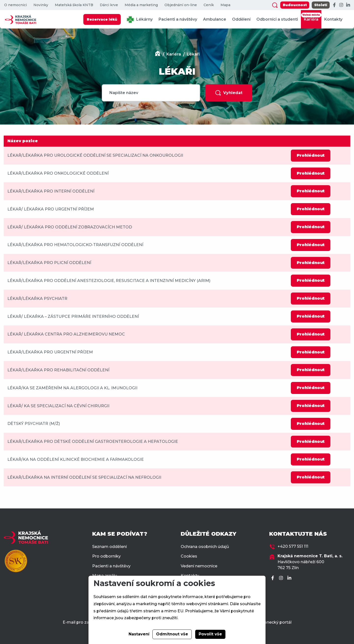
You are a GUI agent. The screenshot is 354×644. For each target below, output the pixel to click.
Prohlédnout (311, 155)
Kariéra (311, 17)
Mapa (225, 5)
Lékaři (193, 54)
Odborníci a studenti (277, 19)
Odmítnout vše (172, 634)
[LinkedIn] (348, 5)
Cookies (189, 556)
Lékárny (140, 20)
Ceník (209, 5)
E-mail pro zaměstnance (87, 622)
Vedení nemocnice (199, 566)
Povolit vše (210, 634)
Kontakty (333, 19)
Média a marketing (141, 5)
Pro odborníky (106, 556)
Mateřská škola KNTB (74, 5)
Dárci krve (109, 5)
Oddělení (241, 19)
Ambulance (215, 19)
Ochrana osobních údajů (205, 547)
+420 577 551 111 (293, 546)
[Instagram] (341, 5)
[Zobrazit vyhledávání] (275, 5)
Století (321, 5)
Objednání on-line (181, 5)
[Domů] (158, 54)
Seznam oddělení (110, 547)
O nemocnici (15, 5)
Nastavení (139, 634)
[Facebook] (334, 5)
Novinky (41, 5)
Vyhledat (229, 93)
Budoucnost (295, 5)
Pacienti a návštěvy (178, 19)
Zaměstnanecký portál (269, 622)
